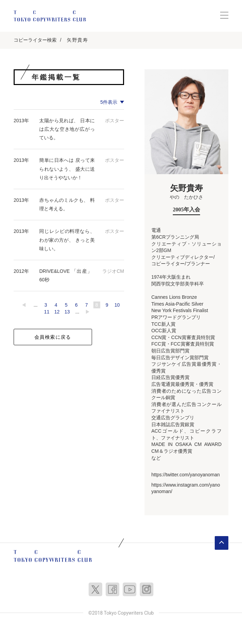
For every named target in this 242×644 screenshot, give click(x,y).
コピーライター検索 (35, 40)
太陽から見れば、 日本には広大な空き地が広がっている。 (67, 129)
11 (47, 312)
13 (67, 312)
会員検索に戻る (53, 337)
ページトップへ (222, 543)
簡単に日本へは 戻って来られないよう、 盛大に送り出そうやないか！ (67, 169)
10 (117, 305)
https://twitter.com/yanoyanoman (186, 475)
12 (57, 312)
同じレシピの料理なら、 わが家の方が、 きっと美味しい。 (67, 240)
